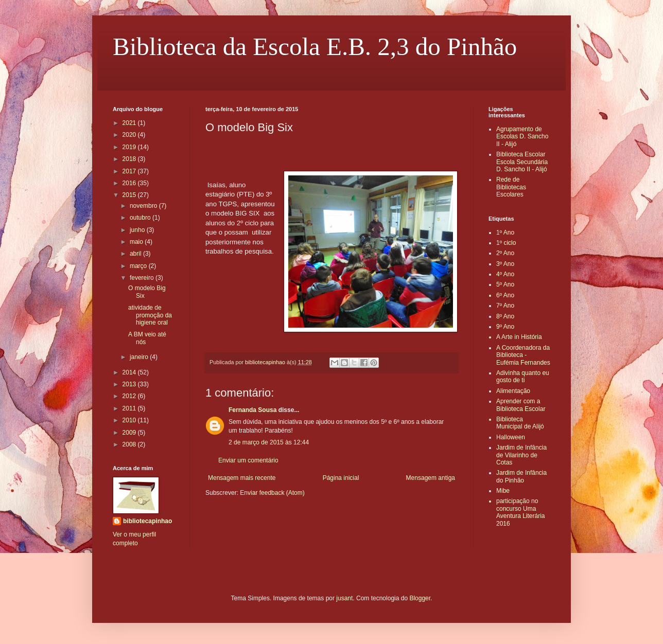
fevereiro (143, 278)
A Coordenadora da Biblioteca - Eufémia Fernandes (523, 355)
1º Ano (505, 232)
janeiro (140, 357)
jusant (344, 598)
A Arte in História (519, 337)
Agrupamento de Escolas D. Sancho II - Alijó (522, 137)
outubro (141, 218)
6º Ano (505, 295)
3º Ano (505, 264)
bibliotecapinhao (147, 521)
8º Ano (505, 316)
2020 (130, 135)
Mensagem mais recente (242, 478)
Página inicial (341, 478)
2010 (130, 420)
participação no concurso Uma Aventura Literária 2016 (521, 512)
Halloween (511, 437)
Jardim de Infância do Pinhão (521, 476)
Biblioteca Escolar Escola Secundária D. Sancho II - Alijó (522, 162)
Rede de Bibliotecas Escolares (511, 187)
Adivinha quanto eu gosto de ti (523, 377)
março (139, 266)
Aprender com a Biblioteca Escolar (521, 405)
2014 (130, 372)
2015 (130, 195)
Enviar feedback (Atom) (272, 493)
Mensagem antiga (431, 478)
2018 (130, 159)
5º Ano (505, 284)
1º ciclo (506, 243)
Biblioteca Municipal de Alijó (520, 423)
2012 (130, 396)
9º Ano (505, 327)
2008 (130, 444)
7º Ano (505, 306)
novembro (144, 206)
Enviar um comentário (248, 460)
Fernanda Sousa (252, 410)
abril (136, 254)
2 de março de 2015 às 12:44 (269, 442)
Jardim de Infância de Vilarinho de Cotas (521, 455)
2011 (130, 408)
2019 (130, 147)
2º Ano (505, 253)
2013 (130, 384)
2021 (130, 123)
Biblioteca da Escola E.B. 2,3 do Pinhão (315, 47)
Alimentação (513, 391)
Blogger (420, 598)
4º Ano (505, 274)
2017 (130, 171)
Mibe (503, 491)
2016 (130, 183)
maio (137, 242)
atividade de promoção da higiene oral (150, 315)
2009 (130, 433)
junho (138, 230)
